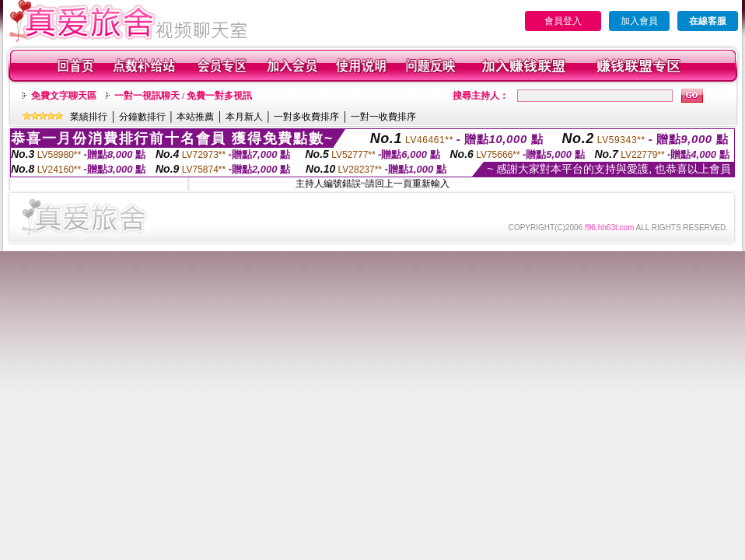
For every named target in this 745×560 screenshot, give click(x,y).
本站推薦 (195, 117)
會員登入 (563, 21)
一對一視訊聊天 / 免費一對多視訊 (183, 96)
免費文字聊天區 (64, 96)
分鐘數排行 (142, 117)
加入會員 (639, 21)
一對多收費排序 (306, 117)
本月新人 (244, 117)
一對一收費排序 (383, 117)
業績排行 (89, 117)
